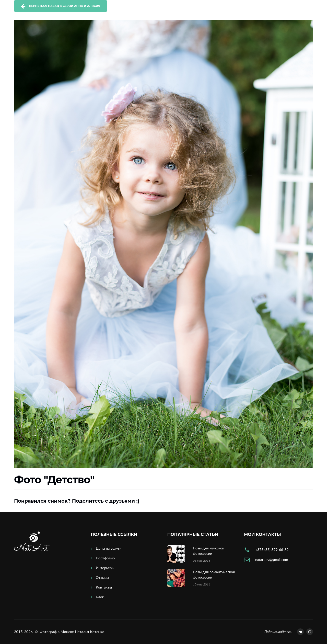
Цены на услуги (109, 548)
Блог (100, 597)
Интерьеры (105, 568)
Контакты (104, 587)
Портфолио (105, 558)
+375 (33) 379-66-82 (272, 550)
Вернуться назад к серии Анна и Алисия (65, 6)
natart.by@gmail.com (272, 560)
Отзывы (102, 577)
